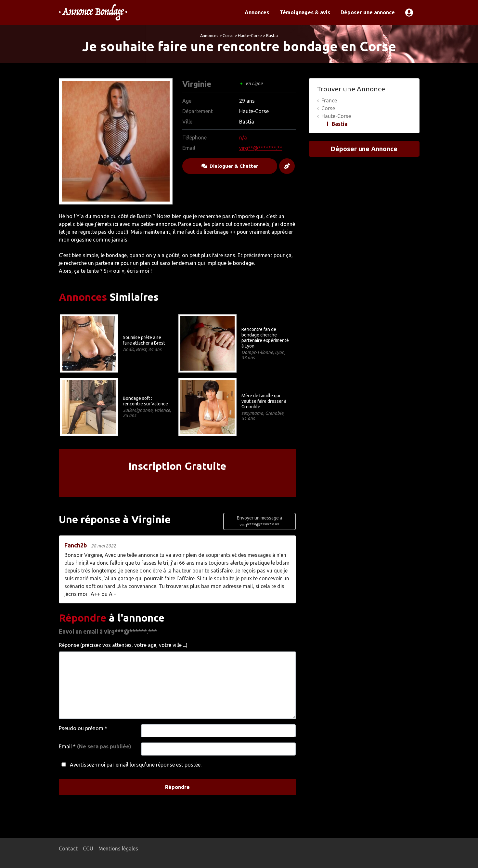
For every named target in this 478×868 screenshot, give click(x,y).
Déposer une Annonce (364, 149)
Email (95, 746)
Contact (68, 848)
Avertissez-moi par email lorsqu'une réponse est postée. (130, 765)
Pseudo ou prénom (83, 728)
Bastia (272, 35)
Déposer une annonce (368, 12)
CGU (88, 848)
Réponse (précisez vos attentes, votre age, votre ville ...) (123, 645)
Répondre (177, 787)
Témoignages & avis (305, 12)
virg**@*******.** (261, 148)
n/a (243, 138)
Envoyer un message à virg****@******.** (259, 521)
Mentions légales (118, 848)
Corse (228, 35)
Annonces (257, 12)
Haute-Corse (250, 35)
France (329, 100)
